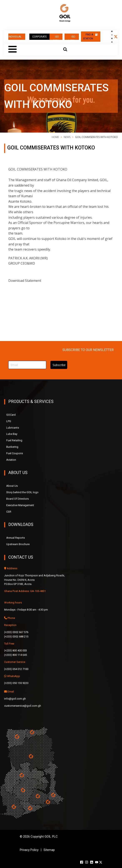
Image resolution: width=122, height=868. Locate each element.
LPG (9, 421)
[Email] (27, 365)
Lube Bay (12, 434)
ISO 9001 (56, 38)
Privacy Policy (29, 850)
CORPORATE (40, 37)
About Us (12, 486)
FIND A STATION (88, 37)
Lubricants (13, 428)
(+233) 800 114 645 (16, 655)
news (67, 137)
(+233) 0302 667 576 (16, 632)
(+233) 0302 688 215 (16, 637)
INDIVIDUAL (15, 37)
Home (55, 137)
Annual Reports (16, 538)
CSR (9, 512)
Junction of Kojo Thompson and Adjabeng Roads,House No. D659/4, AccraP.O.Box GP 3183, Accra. (34, 580)
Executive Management (20, 505)
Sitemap (49, 850)
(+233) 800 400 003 (16, 650)
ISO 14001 (72, 38)
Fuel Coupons (15, 453)
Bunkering (12, 447)
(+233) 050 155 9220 (16, 683)
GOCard (11, 415)
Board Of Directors (17, 499)
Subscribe (59, 365)
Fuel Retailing (14, 440)
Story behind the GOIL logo (22, 492)
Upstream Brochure (18, 544)
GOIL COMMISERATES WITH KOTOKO (72, 281)
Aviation (11, 460)
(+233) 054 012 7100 (16, 669)
